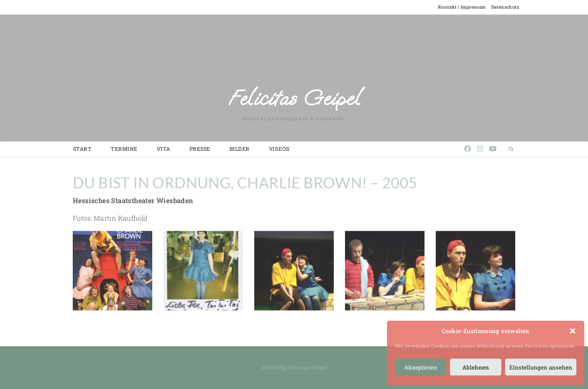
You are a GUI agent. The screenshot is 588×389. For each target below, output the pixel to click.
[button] (573, 331)
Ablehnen (476, 367)
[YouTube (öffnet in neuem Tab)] (493, 149)
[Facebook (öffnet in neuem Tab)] (468, 149)
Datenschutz (505, 7)
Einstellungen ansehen (541, 367)
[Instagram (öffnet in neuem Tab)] (480, 149)
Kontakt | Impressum (462, 7)
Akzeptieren (421, 367)
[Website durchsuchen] (511, 149)
